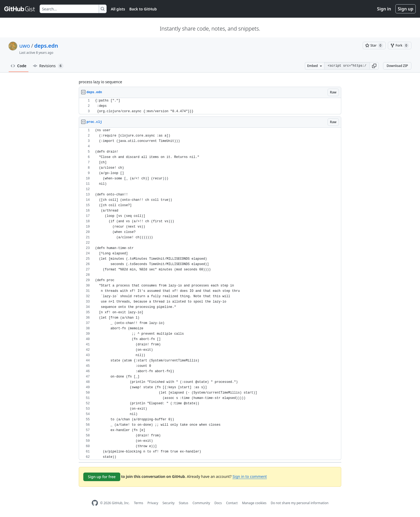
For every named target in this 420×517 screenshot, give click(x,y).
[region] (210, 106)
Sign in (384, 9)
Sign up (406, 9)
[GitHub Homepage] (95, 503)
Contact (232, 503)
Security (169, 503)
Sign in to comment (250, 476)
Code (19, 66)
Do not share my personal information (300, 503)
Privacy (153, 503)
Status (184, 503)
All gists (118, 9)
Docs (218, 503)
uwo (25, 46)
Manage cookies (254, 503)
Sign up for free (102, 477)
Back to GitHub (143, 9)
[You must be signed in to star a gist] (374, 46)
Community (201, 503)
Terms (139, 503)
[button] (374, 66)
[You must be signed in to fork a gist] (400, 46)
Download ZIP (397, 66)
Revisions (48, 66)
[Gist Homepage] (20, 9)
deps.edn (46, 46)
